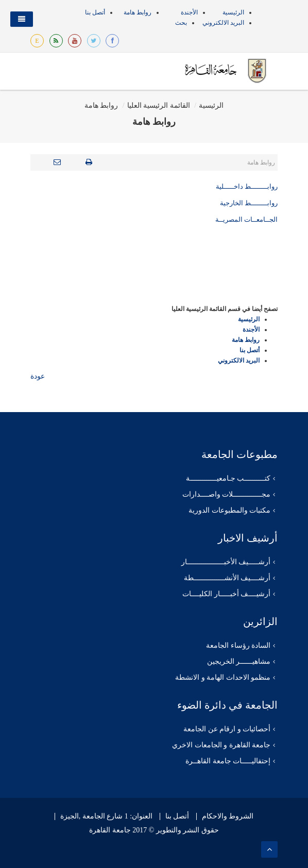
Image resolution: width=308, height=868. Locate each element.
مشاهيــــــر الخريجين (239, 661)
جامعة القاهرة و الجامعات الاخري (221, 745)
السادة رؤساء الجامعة (238, 645)
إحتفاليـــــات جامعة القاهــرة (228, 761)
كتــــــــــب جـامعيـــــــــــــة (228, 478)
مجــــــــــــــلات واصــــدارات (227, 494)
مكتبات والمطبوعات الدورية (229, 510)
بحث (181, 23)
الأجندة (189, 12)
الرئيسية (233, 12)
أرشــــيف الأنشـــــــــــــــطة (227, 578)
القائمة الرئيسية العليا (159, 105)
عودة (38, 376)
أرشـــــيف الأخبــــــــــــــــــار (226, 562)
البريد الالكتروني (223, 23)
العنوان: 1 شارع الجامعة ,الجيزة (106, 816)
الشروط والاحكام (228, 816)
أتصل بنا (95, 12)
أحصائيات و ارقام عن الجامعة (227, 729)
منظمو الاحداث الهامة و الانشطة (223, 677)
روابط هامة (138, 12)
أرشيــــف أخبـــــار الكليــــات (226, 594)
